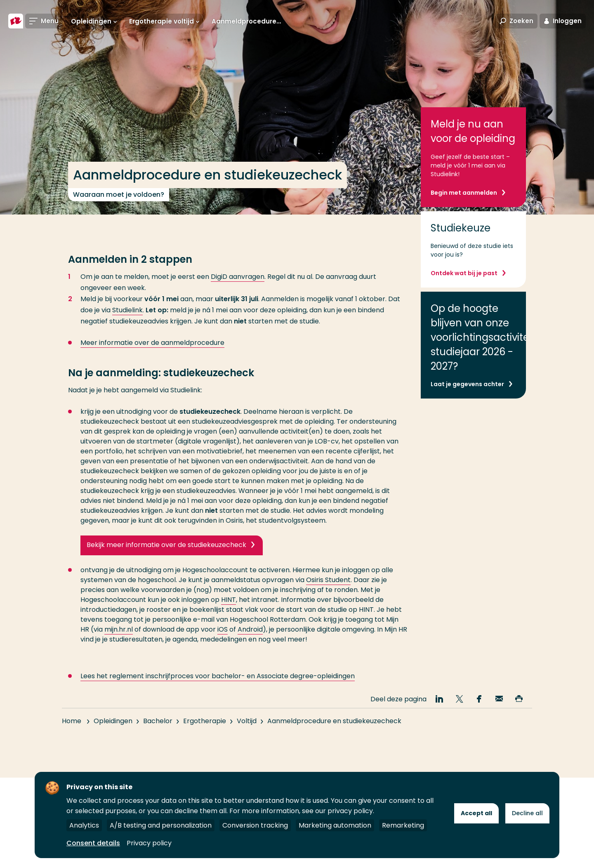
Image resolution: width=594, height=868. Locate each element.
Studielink (127, 310)
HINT (229, 600)
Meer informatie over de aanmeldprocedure (152, 343)
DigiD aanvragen (238, 277)
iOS (223, 629)
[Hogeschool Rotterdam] (16, 21)
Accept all (476, 813)
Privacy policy (149, 843)
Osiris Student (328, 580)
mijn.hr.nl (119, 629)
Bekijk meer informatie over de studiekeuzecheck (166, 545)
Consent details (93, 843)
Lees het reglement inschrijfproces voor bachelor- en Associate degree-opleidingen (218, 691)
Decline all (527, 813)
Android (250, 629)
